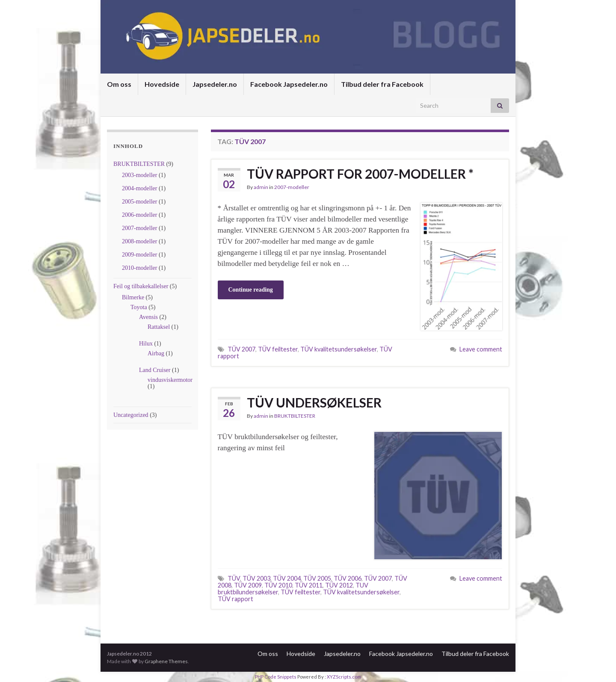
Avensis (148, 317)
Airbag (156, 353)
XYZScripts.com (344, 677)
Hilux (146, 344)
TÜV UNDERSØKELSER (314, 402)
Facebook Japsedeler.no (289, 84)
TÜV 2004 (287, 578)
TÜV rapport (235, 599)
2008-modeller (139, 241)
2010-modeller (139, 268)
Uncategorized (131, 415)
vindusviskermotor (170, 380)
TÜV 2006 (348, 578)
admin (261, 187)
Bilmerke (133, 297)
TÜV (234, 578)
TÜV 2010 (278, 585)
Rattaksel (159, 327)
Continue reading (251, 290)
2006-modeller (139, 215)
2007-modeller (139, 228)
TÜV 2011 (309, 585)
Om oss (119, 84)
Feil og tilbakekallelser (141, 286)
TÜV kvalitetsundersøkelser (339, 349)
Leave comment (481, 349)
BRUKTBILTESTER (139, 164)
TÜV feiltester (278, 349)
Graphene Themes (166, 661)
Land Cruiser (155, 370)
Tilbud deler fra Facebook (382, 84)
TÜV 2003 (256, 578)
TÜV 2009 (248, 585)
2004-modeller (139, 188)
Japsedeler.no (215, 84)
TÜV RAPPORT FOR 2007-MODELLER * (360, 174)
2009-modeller (139, 255)
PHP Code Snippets (276, 677)
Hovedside (162, 84)
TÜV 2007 (241, 349)
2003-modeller (139, 175)
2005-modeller (139, 202)
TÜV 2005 (317, 578)
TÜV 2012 (339, 585)
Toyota (139, 307)
